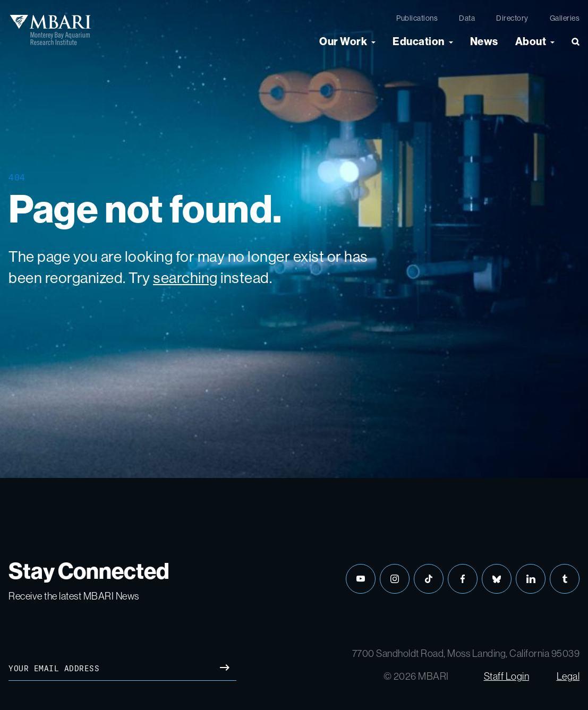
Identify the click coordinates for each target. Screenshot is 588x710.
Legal (568, 676)
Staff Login (507, 676)
